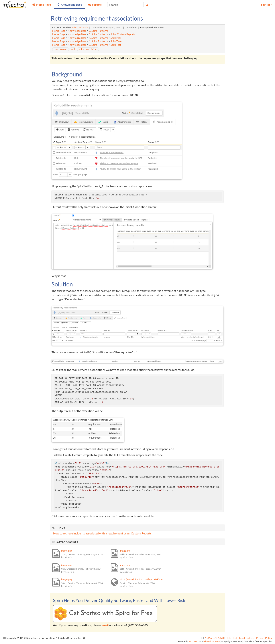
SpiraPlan (116, 38)
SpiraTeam (116, 41)
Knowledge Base (77, 31)
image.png (67, 551)
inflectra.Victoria (80, 27)
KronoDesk (194, 641)
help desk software (211, 641)
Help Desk (231, 638)
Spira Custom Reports (123, 34)
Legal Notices (247, 638)
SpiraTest (116, 45)
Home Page (59, 31)
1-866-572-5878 (214, 638)
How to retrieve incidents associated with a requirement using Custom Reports (102, 533)
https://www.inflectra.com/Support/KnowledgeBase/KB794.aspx (154, 579)
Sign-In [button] (267, 4)
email (105, 625)
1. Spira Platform (98, 31)
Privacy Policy (264, 638)
